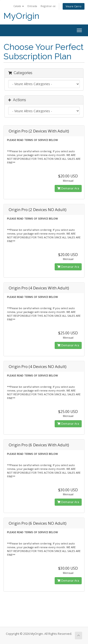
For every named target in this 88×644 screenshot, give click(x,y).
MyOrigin (21, 16)
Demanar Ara (68, 188)
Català (19, 6)
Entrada (32, 6)
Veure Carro (74, 6)
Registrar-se (48, 6)
